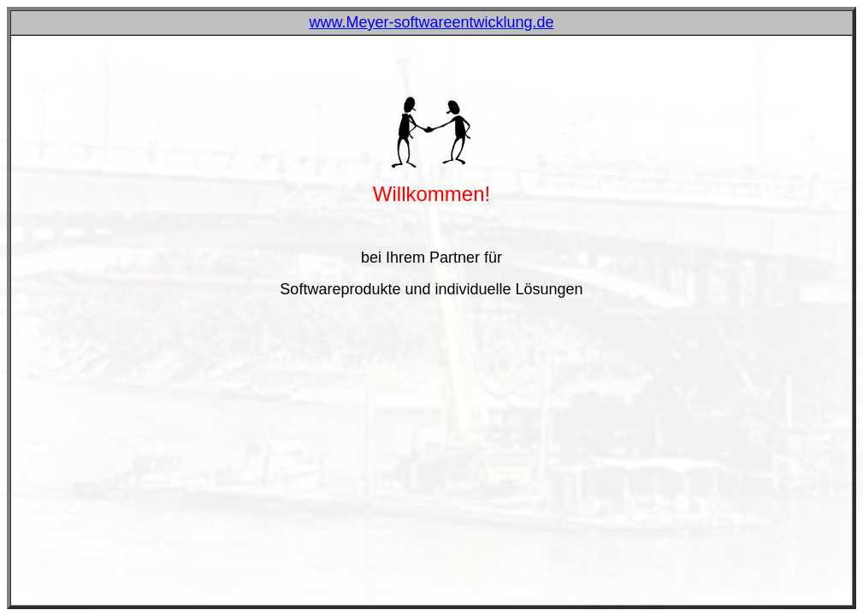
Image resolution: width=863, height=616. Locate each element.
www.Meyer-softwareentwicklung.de (431, 22)
